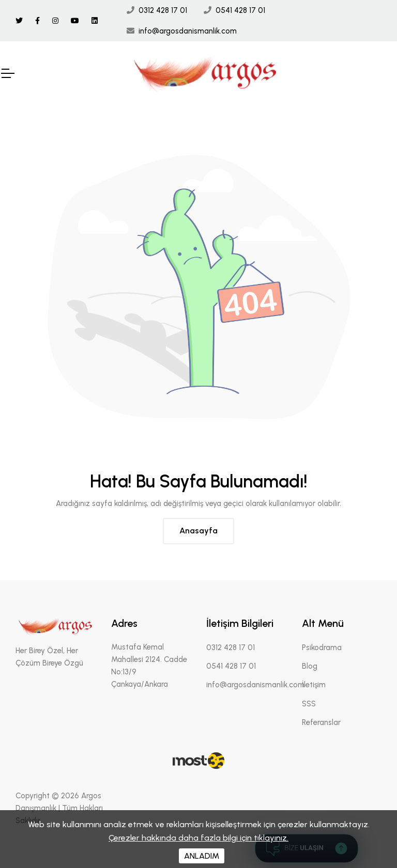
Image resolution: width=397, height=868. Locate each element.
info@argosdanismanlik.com (188, 31)
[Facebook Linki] (37, 21)
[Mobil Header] (7, 73)
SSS (309, 704)
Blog (310, 666)
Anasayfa (198, 531)
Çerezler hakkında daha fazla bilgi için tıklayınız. (198, 838)
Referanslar (321, 722)
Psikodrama (322, 648)
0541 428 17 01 (240, 10)
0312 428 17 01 (163, 10)
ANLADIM (202, 856)
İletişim (314, 685)
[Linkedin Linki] (95, 21)
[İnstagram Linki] (55, 21)
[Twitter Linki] (19, 21)
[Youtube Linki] (75, 21)
